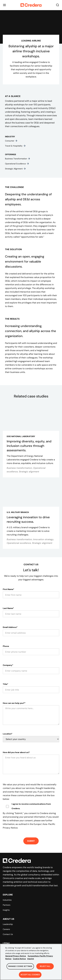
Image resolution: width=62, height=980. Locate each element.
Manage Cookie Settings (20, 970)
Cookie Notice (19, 962)
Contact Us (8, 934)
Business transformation (18, 159)
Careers (6, 929)
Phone (6, 646)
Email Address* (10, 627)
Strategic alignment (15, 169)
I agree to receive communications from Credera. (31, 806)
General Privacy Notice (16, 959)
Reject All (45, 970)
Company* (8, 665)
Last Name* (8, 608)
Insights (6, 910)
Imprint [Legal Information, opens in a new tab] (31, 962)
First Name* (8, 589)
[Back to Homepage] (31, 5)
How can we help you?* (14, 703)
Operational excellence (17, 164)
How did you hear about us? (16, 752)
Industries (7, 900)
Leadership (8, 924)
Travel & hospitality (15, 146)
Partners (7, 905)
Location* (8, 734)
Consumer (11, 141)
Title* (5, 684)
